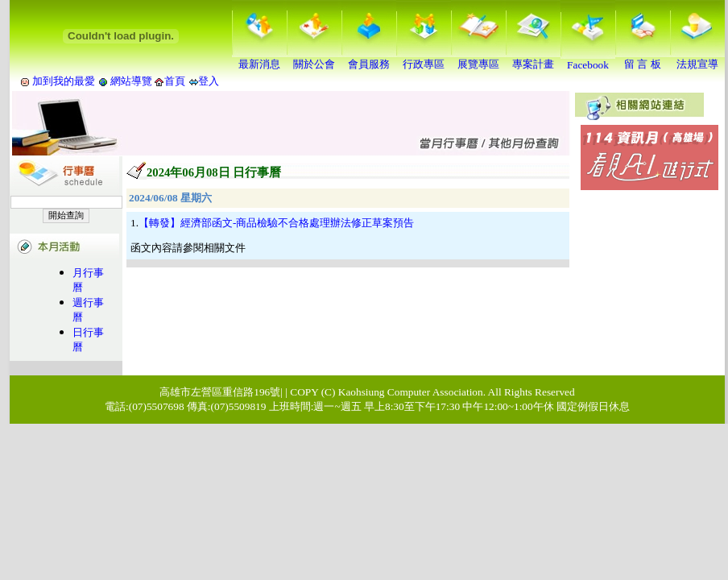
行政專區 (424, 59)
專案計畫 (533, 59)
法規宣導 (697, 59)
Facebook (588, 60)
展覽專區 (478, 59)
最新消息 (259, 59)
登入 (209, 81)
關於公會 (314, 59)
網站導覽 (132, 81)
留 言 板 (643, 59)
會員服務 (369, 59)
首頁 (175, 81)
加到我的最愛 (64, 81)
